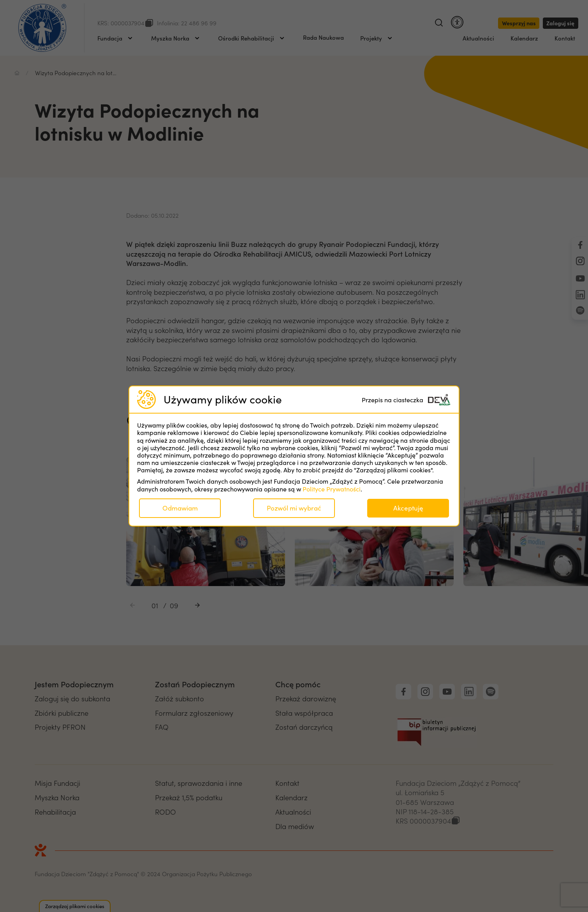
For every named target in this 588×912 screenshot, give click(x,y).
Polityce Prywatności (332, 489)
